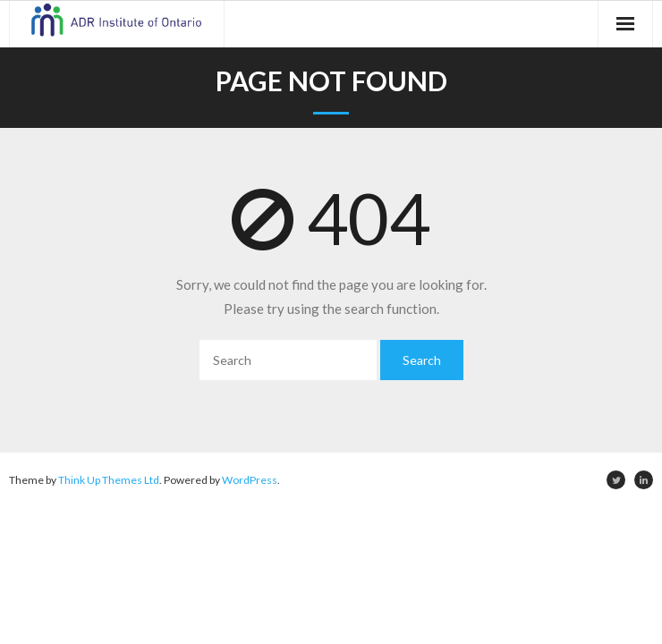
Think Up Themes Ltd (109, 480)
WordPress (250, 480)
